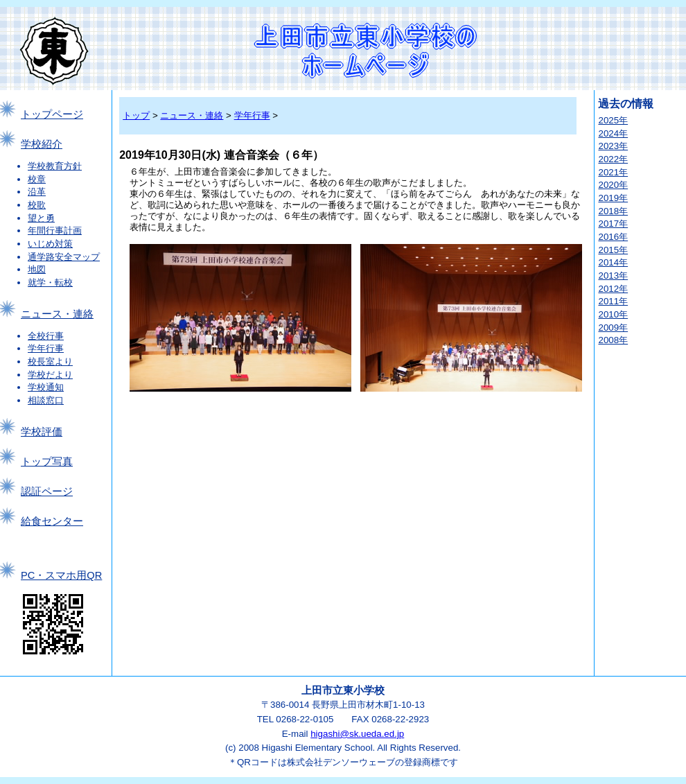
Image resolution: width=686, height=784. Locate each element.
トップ (136, 115)
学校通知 (46, 387)
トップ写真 (47, 462)
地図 (37, 269)
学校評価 (42, 432)
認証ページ (47, 491)
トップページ (52, 114)
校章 (37, 179)
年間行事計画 (55, 230)
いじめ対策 (50, 244)
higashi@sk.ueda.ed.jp (357, 734)
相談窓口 (46, 400)
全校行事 (46, 336)
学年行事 (46, 348)
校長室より (50, 361)
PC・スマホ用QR (61, 575)
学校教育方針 (55, 166)
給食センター (52, 521)
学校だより (50, 375)
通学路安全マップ (64, 257)
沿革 (37, 192)
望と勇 (41, 218)
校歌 (37, 205)
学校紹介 (42, 144)
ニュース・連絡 (57, 314)
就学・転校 (50, 282)
